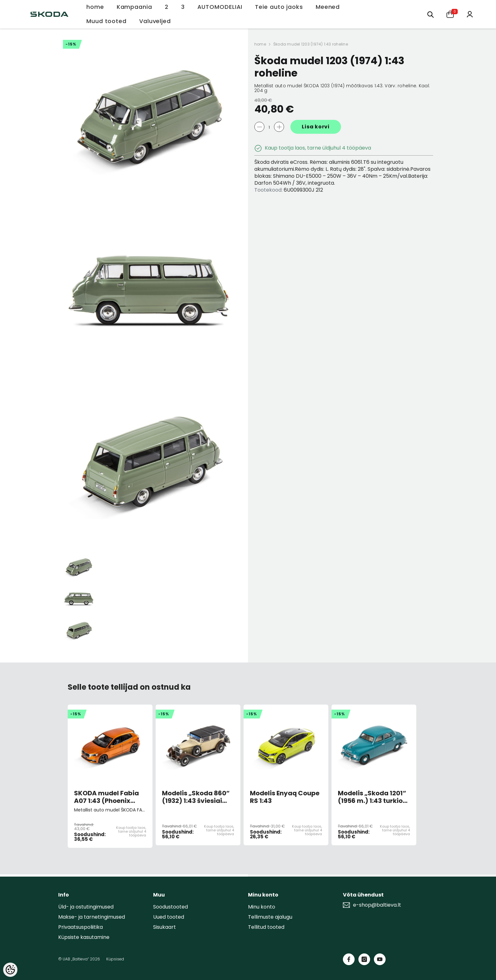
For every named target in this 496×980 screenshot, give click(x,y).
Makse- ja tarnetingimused (92, 917)
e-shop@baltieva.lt (377, 905)
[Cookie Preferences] (10, 970)
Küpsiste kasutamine (84, 937)
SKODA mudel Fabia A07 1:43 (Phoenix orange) (106, 797)
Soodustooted (170, 907)
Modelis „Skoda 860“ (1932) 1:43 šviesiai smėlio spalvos (196, 797)
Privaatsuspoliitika (81, 927)
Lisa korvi (316, 127)
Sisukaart (164, 927)
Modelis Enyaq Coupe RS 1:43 (285, 797)
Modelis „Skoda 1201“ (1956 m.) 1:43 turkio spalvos (372, 797)
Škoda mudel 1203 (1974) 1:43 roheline (311, 44)
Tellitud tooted (266, 927)
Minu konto (262, 907)
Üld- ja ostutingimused (86, 907)
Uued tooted (169, 917)
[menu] (431, 14)
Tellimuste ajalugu (270, 917)
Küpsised (115, 959)
